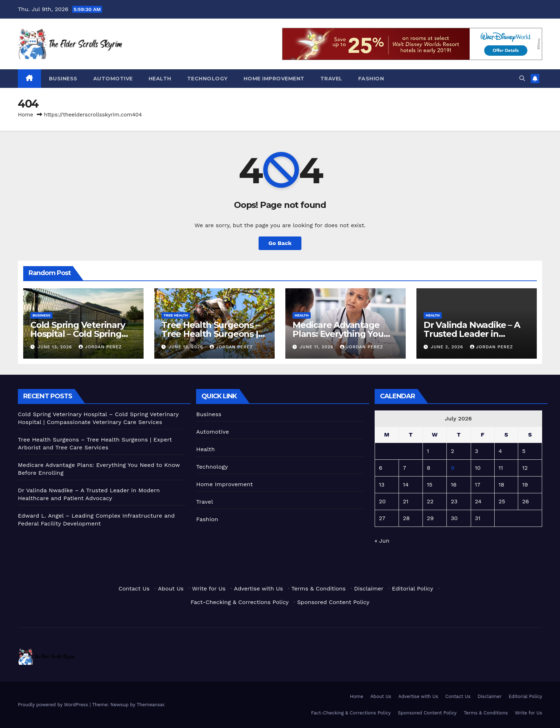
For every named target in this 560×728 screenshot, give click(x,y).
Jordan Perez (100, 347)
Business (63, 79)
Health (160, 79)
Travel (331, 79)
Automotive (113, 79)
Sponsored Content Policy (333, 602)
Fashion (371, 79)
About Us (171, 589)
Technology (207, 79)
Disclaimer (369, 589)
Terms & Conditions (319, 589)
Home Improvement (274, 79)
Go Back (280, 243)
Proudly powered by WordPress (54, 705)
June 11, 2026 (317, 347)
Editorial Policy (412, 589)
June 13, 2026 (56, 347)
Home (26, 115)
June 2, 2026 (448, 347)
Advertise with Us (258, 589)
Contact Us (134, 589)
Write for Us (209, 589)
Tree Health (176, 315)
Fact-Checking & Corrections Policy (240, 602)
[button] (522, 78)
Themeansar (151, 705)
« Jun (382, 541)
